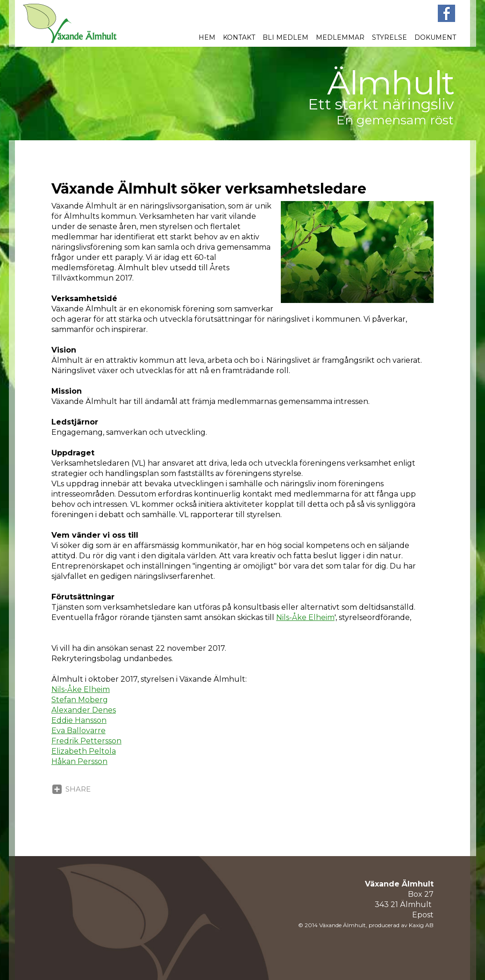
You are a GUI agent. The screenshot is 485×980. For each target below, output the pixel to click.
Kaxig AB (421, 925)
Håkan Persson (79, 761)
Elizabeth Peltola (84, 751)
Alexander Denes (84, 710)
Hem (207, 37)
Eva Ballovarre (78, 731)
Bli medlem (285, 37)
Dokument (435, 37)
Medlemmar (340, 37)
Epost (423, 915)
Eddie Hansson (79, 720)
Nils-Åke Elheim (305, 617)
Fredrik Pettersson (86, 741)
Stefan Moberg (80, 700)
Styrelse (389, 37)
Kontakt (239, 37)
